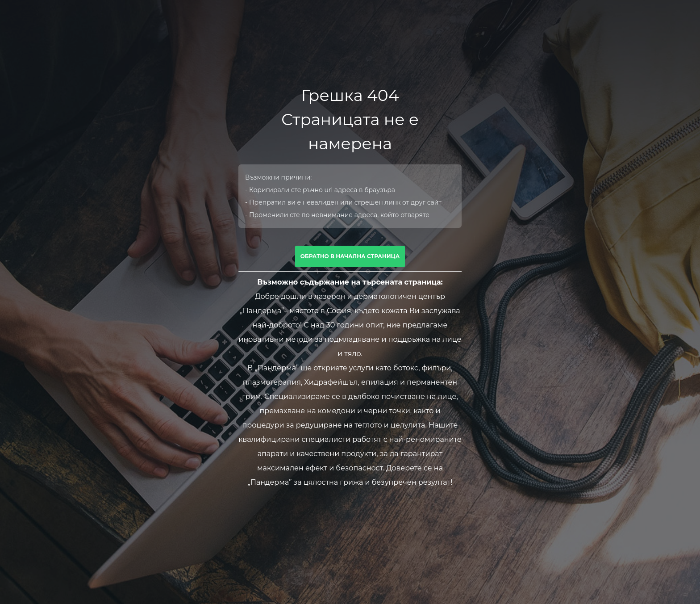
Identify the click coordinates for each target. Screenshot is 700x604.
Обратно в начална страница (350, 256)
